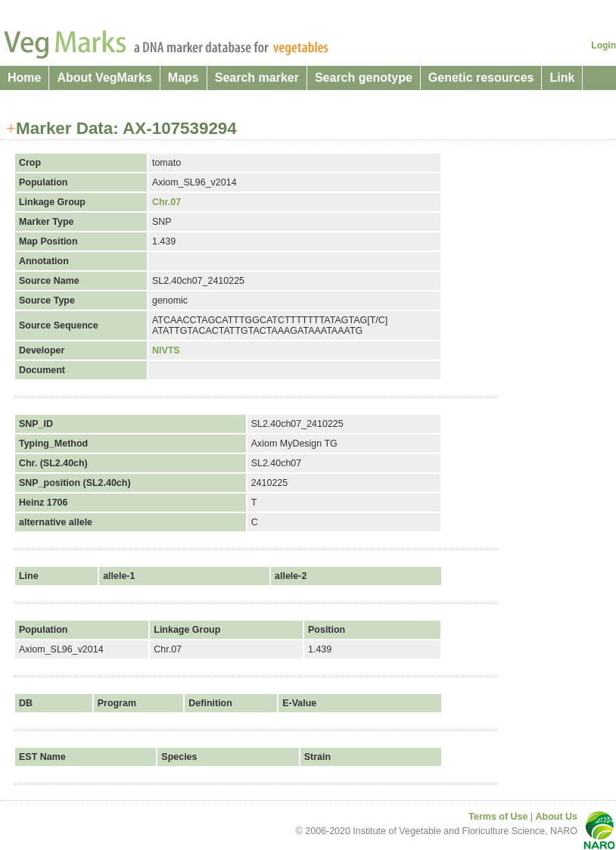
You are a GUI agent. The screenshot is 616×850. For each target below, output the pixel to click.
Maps (184, 78)
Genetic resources (481, 78)
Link (562, 78)
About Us (557, 817)
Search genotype (364, 78)
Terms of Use (498, 817)
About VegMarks (104, 78)
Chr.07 (166, 202)
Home (24, 78)
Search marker (257, 78)
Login (604, 45)
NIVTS (166, 350)
